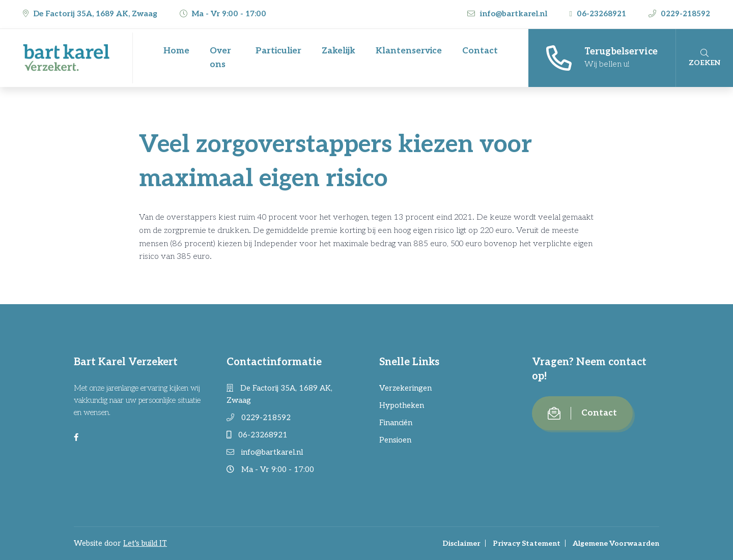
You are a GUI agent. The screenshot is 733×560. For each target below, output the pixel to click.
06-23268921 (599, 14)
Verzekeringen (405, 388)
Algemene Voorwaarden (616, 543)
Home (176, 51)
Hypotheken (402, 405)
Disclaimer (461, 543)
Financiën (396, 423)
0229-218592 (679, 14)
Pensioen (395, 440)
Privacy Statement (527, 543)
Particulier (278, 51)
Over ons (220, 58)
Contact (480, 51)
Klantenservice (409, 51)
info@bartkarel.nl (508, 14)
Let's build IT (145, 543)
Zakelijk (339, 51)
